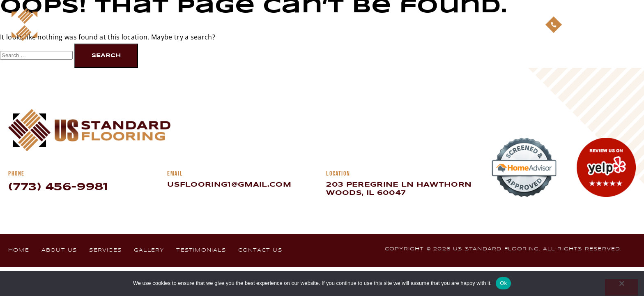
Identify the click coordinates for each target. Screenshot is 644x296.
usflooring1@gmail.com (229, 185)
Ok (503, 283)
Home (252, 24)
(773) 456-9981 (58, 187)
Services (339, 24)
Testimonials (436, 24)
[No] (621, 287)
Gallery (383, 24)
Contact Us (495, 24)
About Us (292, 24)
